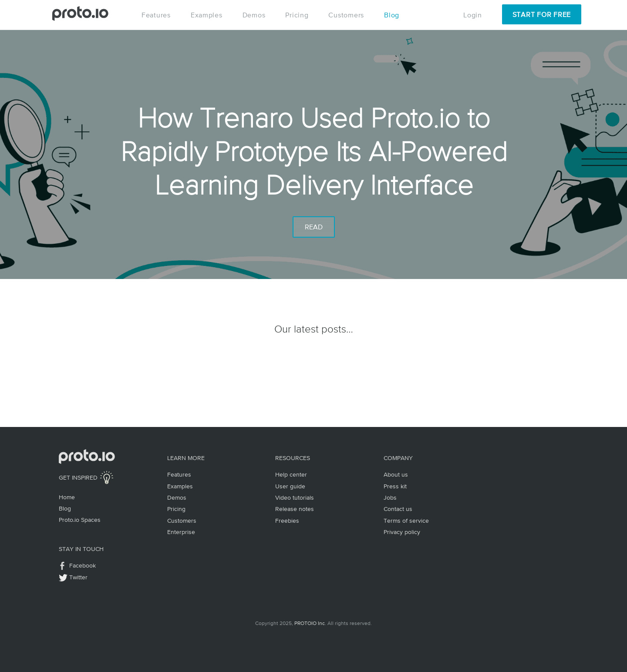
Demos (254, 15)
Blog (392, 15)
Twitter (78, 577)
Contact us (398, 509)
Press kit (395, 486)
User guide (290, 486)
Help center (291, 474)
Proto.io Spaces (80, 520)
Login (473, 15)
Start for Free (542, 14)
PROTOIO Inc (310, 623)
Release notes (295, 509)
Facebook (83, 565)
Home (67, 497)
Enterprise (181, 532)
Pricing (297, 15)
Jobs (390, 497)
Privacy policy (402, 532)
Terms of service (406, 521)
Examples (207, 15)
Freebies (287, 521)
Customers (346, 15)
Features (156, 15)
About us (396, 474)
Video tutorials (295, 497)
